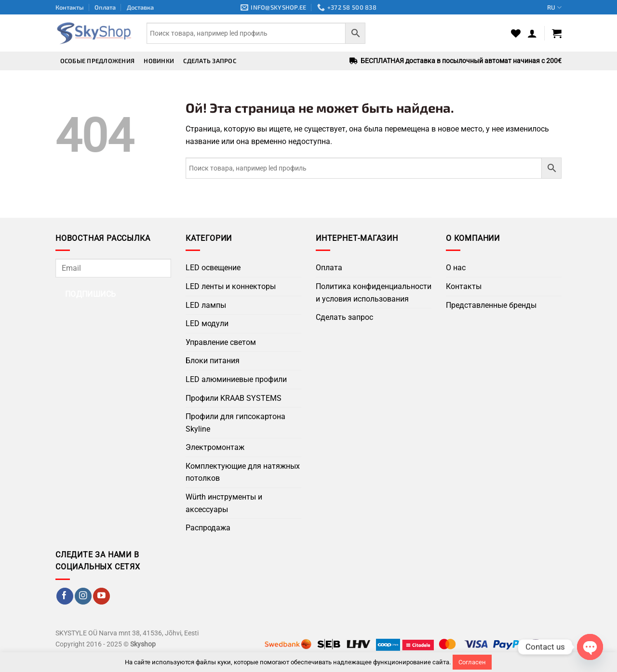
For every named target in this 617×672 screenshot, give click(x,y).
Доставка (140, 7)
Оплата (105, 7)
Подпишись (91, 294)
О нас (456, 268)
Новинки (159, 61)
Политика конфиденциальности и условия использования (374, 293)
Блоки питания (213, 361)
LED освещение (213, 268)
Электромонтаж (215, 447)
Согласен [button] (472, 662)
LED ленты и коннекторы (231, 286)
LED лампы (206, 305)
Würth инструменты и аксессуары (224, 503)
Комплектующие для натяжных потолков (243, 472)
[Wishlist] (516, 33)
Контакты (70, 7)
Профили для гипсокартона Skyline (235, 423)
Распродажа (208, 528)
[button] (532, 33)
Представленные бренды (491, 305)
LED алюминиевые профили (236, 379)
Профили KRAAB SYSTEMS (234, 398)
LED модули (207, 323)
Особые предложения (98, 61)
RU (554, 7)
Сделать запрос (210, 61)
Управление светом (221, 342)
